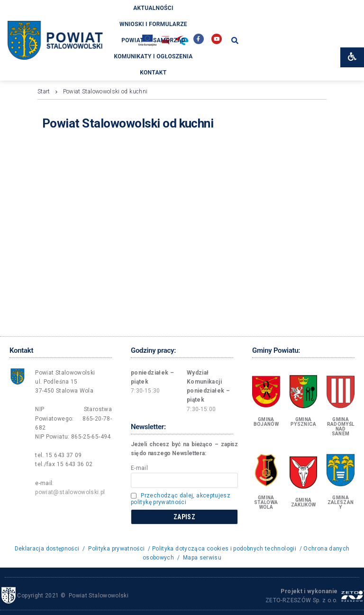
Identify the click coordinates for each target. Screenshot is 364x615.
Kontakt (153, 73)
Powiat (132, 40)
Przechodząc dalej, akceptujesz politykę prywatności (181, 499)
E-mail (139, 468)
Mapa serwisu (202, 558)
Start (44, 92)
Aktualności (153, 8)
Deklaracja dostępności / (51, 549)
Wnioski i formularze (153, 24)
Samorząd (169, 40)
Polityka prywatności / (119, 549)
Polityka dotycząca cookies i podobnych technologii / (228, 549)
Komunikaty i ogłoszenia (153, 56)
